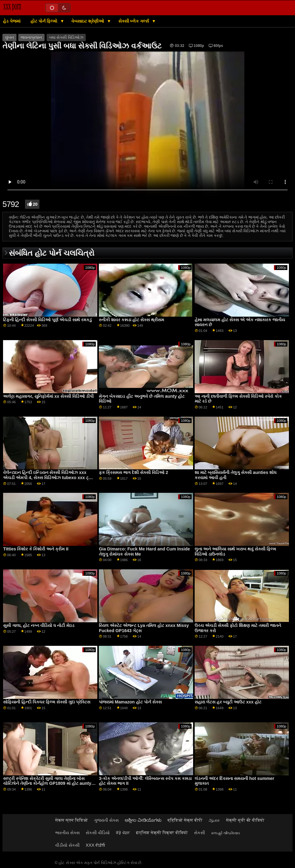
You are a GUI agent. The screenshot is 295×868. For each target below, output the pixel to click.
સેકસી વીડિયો (98, 833)
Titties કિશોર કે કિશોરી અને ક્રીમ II (36, 549)
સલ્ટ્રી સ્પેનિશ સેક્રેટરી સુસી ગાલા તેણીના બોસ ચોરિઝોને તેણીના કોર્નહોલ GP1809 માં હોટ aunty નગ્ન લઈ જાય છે (47, 783)
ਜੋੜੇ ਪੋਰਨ (123, 833)
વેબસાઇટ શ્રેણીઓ (88, 21)
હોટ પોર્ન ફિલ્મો (45, 21)
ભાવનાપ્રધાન (31, 37)
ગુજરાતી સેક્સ (106, 820)
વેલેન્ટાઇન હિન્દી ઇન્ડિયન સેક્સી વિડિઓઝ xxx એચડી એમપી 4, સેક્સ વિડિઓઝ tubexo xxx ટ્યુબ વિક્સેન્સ (49, 477)
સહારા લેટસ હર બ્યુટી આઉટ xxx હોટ (228, 702)
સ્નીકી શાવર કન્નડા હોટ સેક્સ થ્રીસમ (131, 320)
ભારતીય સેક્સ (67, 833)
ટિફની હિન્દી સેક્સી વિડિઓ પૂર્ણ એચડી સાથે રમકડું (47, 320)
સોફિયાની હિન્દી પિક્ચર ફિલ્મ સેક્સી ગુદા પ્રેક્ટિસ (47, 702)
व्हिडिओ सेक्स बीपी (185, 820)
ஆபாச (214, 820)
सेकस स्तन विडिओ (72, 820)
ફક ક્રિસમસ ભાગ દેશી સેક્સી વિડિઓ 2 (133, 472)
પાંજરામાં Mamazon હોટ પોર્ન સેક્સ (130, 702)
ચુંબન (9, 37)
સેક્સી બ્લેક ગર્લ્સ (134, 21)
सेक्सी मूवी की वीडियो (245, 820)
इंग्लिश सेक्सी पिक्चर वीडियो (162, 833)
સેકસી (200, 833)
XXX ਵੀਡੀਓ (96, 845)
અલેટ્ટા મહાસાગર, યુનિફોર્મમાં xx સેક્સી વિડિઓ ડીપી (48, 396)
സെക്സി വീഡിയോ (225, 833)
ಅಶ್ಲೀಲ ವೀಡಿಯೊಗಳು (143, 820)
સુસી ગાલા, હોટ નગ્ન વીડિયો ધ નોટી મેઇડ (39, 625)
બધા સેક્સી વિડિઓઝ (66, 37)
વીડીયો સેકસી (67, 845)
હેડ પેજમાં (12, 21)
